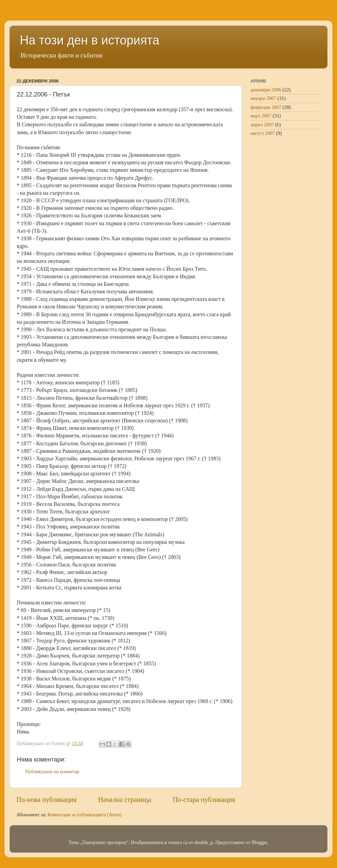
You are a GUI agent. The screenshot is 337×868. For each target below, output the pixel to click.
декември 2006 (266, 90)
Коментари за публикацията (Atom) (85, 815)
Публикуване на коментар (52, 771)
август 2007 (263, 133)
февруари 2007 (266, 107)
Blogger (259, 842)
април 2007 (262, 125)
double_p (204, 842)
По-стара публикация (204, 800)
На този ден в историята (90, 40)
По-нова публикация (46, 800)
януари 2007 (263, 98)
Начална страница (125, 800)
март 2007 (261, 116)
